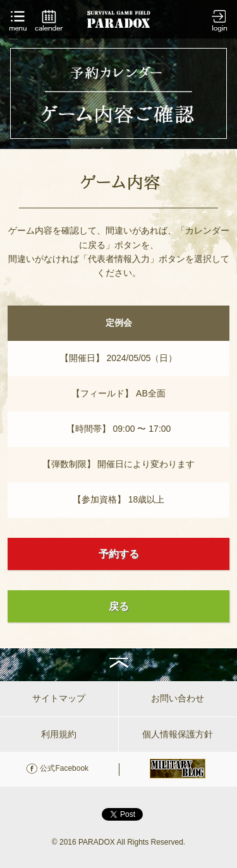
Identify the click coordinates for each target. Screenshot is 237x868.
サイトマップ (59, 698)
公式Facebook (64, 768)
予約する (119, 554)
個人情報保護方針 (178, 734)
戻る (119, 606)
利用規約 (59, 734)
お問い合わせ (178, 698)
